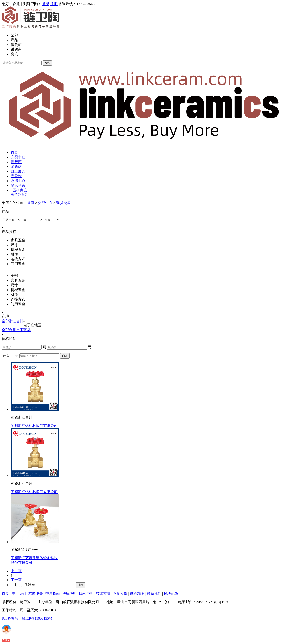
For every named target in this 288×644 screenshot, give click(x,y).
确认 (65, 356)
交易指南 (53, 594)
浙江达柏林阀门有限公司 (38, 426)
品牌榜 (16, 176)
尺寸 (14, 285)
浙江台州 (16, 321)
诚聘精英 (137, 594)
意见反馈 (120, 594)
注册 (54, 4)
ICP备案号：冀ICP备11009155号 (27, 618)
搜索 (47, 63)
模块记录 (171, 594)
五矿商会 (20, 190)
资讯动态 (18, 185)
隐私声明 (86, 594)
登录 (46, 4)
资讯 (14, 54)
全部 (14, 35)
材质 (14, 295)
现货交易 (63, 203)
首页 (14, 152)
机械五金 (18, 290)
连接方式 (18, 299)
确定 (81, 585)
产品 (14, 40)
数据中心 (18, 181)
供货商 (16, 45)
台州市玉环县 (20, 330)
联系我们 (154, 594)
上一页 (16, 571)
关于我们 (19, 594)
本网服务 (36, 594)
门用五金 (18, 304)
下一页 (16, 580)
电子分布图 (19, 195)
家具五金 (18, 280)
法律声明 (70, 594)
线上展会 (18, 171)
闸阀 (14, 426)
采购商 (16, 49)
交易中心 (18, 157)
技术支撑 (103, 594)
